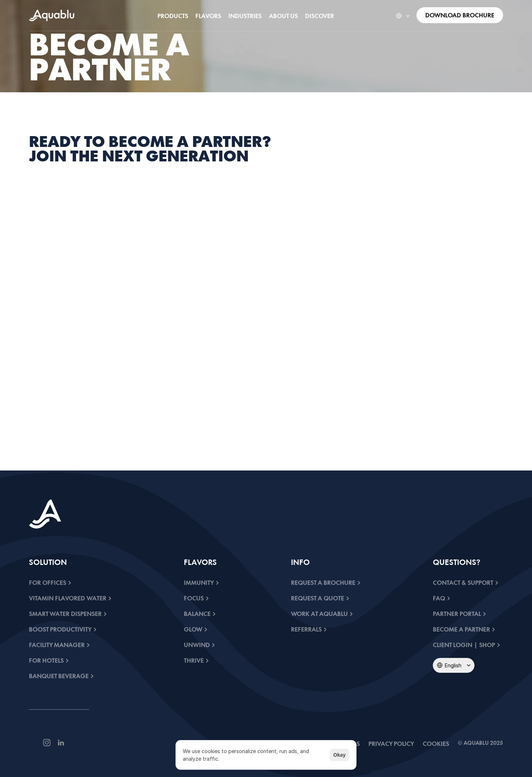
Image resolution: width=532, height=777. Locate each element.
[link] (52, 15)
